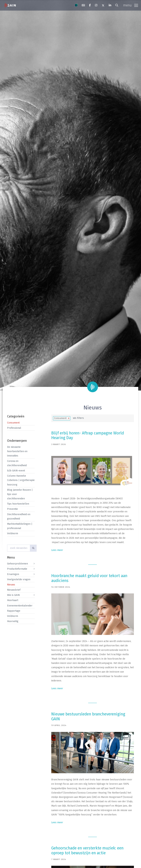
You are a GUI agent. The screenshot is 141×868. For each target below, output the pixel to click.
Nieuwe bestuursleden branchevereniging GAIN (88, 716)
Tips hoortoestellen (18, 504)
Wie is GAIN (13, 595)
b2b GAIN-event (16, 471)
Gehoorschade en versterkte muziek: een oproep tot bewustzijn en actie (87, 850)
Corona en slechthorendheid (17, 463)
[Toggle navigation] (131, 5)
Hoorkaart (13, 600)
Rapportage (14, 611)
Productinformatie (17, 569)
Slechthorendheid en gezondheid (19, 517)
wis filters (78, 418)
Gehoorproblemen (17, 564)
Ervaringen (13, 574)
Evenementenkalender (20, 606)
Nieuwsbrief (14, 590)
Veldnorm (13, 533)
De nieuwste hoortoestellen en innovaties (17, 451)
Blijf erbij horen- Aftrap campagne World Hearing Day (88, 435)
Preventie (12, 509)
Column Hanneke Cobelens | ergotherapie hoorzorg (21, 480)
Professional (14, 428)
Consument (13, 423)
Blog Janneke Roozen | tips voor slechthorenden (20, 494)
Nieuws (11, 585)
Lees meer (57, 550)
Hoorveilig (13, 621)
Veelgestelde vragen (19, 579)
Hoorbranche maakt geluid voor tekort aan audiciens (89, 578)
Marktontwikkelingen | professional (20, 526)
